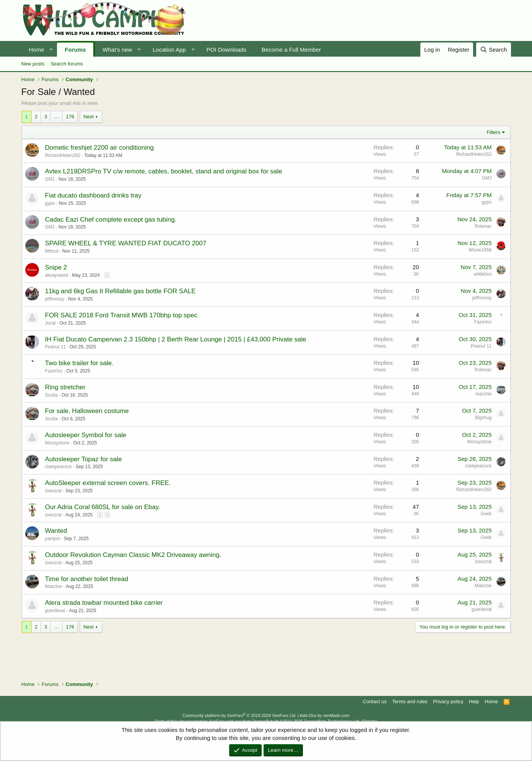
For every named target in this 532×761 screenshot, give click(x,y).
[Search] (494, 50)
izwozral (53, 491)
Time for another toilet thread (87, 579)
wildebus (483, 274)
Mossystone (57, 443)
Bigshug (483, 418)
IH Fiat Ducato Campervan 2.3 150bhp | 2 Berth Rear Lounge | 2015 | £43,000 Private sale (176, 339)
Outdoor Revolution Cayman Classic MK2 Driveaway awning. (133, 555)
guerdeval (55, 611)
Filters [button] (494, 132)
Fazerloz (483, 322)
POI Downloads (226, 50)
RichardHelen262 (63, 155)
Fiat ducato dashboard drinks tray (93, 195)
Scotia (51, 395)
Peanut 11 (56, 347)
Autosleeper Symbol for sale (86, 435)
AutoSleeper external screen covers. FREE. (108, 483)
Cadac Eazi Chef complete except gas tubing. (111, 220)
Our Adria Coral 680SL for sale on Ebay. (103, 507)
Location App (169, 50)
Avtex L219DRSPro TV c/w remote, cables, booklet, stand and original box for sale (164, 171)
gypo (50, 203)
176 (70, 117)
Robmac (483, 226)
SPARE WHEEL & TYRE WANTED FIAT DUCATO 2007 (126, 243)
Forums (75, 50)
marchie (484, 394)
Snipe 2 (56, 267)
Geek (486, 514)
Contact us (374, 701)
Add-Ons (308, 715)
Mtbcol (52, 251)
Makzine (54, 586)
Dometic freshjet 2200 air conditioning (99, 148)
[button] (51, 50)
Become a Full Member (291, 50)
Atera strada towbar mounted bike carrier (104, 603)
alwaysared (57, 275)
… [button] (56, 117)
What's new (117, 50)
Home (37, 50)
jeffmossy (55, 299)
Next (89, 117)
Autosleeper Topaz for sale (84, 459)
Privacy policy (448, 701)
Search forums (67, 64)
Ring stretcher (65, 387)
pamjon (53, 539)
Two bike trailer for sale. (80, 363)
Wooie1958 (480, 250)
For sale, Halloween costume (87, 411)
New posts (33, 64)
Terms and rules (410, 701)
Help (474, 701)
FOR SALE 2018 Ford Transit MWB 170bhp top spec (121, 315)
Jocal (50, 323)
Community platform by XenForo (239, 715)
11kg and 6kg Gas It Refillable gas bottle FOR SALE (120, 291)
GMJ (50, 179)
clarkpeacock (59, 467)
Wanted (56, 531)
